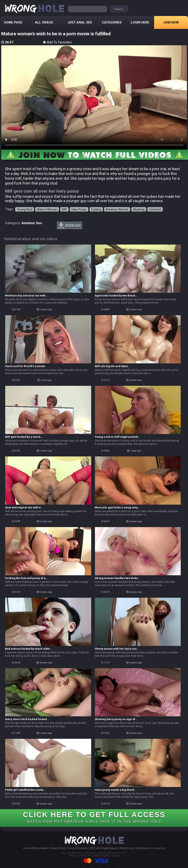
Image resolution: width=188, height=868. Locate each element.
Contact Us (159, 848)
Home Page (13, 22)
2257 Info (95, 848)
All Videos (44, 22)
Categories (112, 22)
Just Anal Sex (80, 22)
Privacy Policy (58, 848)
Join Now (171, 22)
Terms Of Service (78, 848)
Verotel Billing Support (35, 848)
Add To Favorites (57, 42)
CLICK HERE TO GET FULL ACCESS (94, 817)
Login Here (140, 22)
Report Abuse (110, 848)
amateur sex (32, 223)
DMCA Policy (127, 848)
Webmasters (143, 848)
